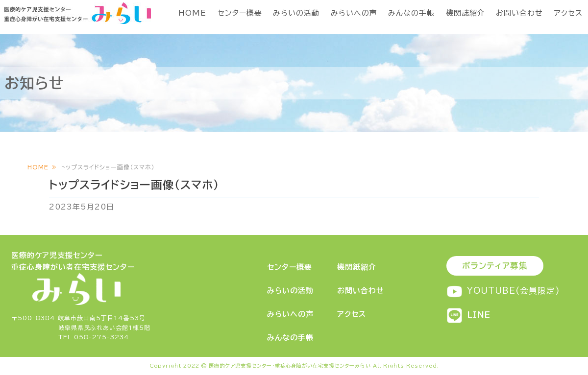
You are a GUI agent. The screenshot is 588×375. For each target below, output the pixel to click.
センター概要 (240, 13)
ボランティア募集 (495, 266)
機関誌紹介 (465, 13)
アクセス (568, 13)
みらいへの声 (354, 13)
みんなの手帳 (411, 13)
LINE (468, 315)
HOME (192, 13)
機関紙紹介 (357, 267)
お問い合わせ (519, 13)
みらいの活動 (296, 13)
